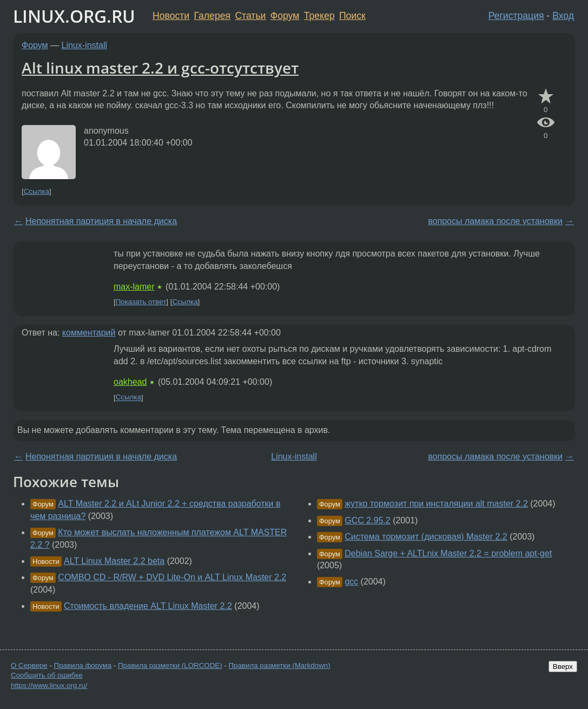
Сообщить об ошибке (47, 675)
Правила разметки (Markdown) (279, 665)
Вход (563, 16)
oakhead (130, 382)
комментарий (89, 333)
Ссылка (37, 191)
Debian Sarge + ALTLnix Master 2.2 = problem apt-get (448, 553)
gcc (351, 582)
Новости (171, 16)
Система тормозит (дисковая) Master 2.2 (426, 537)
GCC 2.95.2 (367, 520)
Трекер (319, 16)
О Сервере (29, 665)
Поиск (352, 16)
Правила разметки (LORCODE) (170, 665)
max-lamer (134, 287)
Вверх (563, 667)
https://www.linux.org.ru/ (49, 685)
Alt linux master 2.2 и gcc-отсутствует (160, 68)
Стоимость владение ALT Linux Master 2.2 (148, 606)
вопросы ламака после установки (495, 221)
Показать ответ (141, 302)
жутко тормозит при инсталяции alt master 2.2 (436, 504)
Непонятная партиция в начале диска (101, 221)
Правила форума (83, 665)
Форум (285, 16)
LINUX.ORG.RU (74, 16)
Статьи (250, 16)
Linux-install (84, 45)
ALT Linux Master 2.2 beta (114, 561)
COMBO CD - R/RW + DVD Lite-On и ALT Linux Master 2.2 (172, 577)
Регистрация (516, 16)
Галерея (212, 16)
